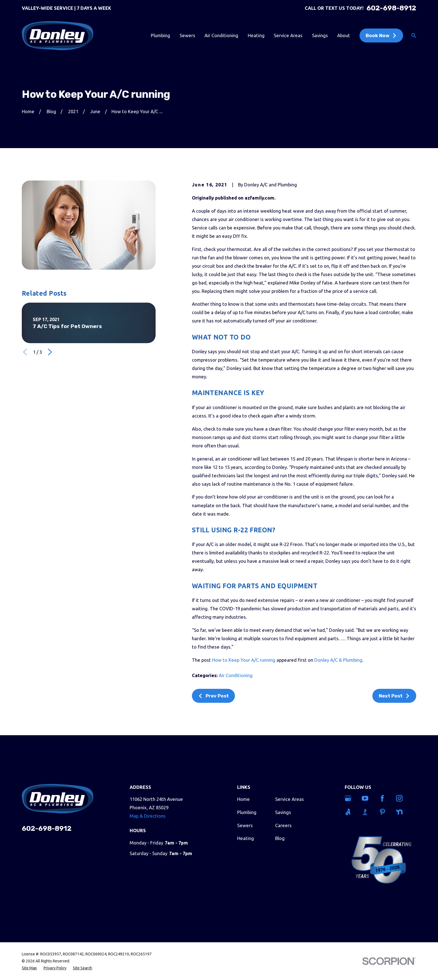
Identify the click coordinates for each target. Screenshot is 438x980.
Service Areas (290, 799)
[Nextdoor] (401, 812)
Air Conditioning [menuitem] (221, 35)
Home (243, 799)
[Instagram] (401, 798)
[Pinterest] (384, 812)
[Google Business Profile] (350, 798)
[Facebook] (384, 798)
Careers (283, 825)
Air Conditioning (236, 675)
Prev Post (213, 696)
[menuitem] (29, 968)
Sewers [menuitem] (187, 35)
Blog (280, 838)
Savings (283, 812)
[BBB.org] (367, 812)
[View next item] (50, 352)
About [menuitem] (344, 35)
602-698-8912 (391, 8)
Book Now (381, 35)
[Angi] (350, 812)
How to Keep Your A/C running (244, 660)
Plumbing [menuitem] (160, 35)
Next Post (394, 696)
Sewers (245, 825)
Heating (246, 838)
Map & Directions (148, 816)
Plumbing (247, 812)
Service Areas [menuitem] (288, 35)
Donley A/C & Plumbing (338, 660)
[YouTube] (367, 798)
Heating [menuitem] (256, 35)
